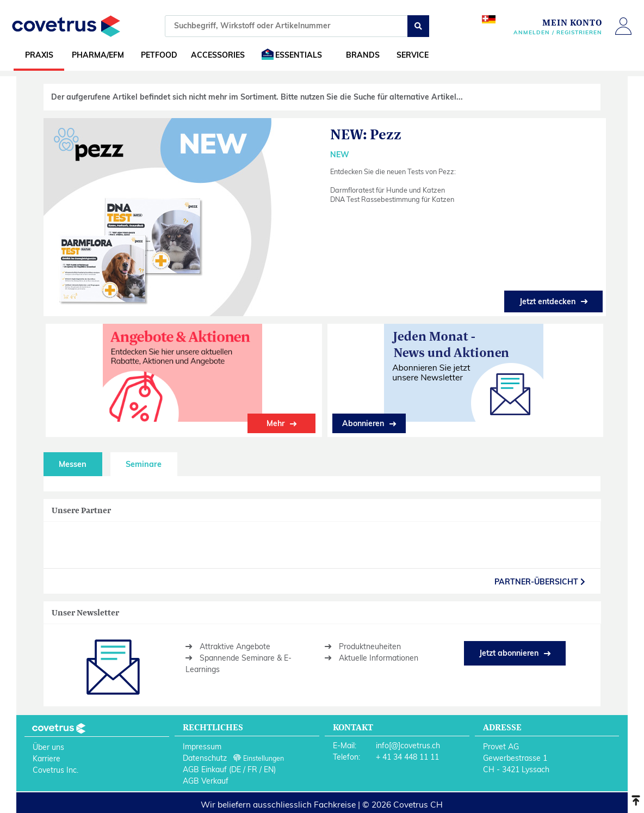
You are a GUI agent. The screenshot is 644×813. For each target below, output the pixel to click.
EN (269, 769)
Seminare (144, 464)
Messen (73, 464)
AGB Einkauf (205, 769)
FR (252, 769)
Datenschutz (205, 758)
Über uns (48, 747)
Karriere (47, 759)
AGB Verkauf (206, 781)
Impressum (202, 747)
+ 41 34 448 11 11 (407, 757)
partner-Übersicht (540, 582)
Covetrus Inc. (55, 770)
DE (236, 769)
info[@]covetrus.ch (408, 746)
